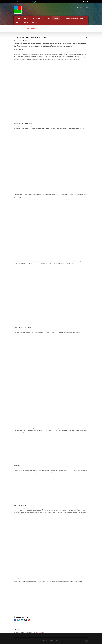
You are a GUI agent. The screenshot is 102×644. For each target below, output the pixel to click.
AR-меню (18, 18)
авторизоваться (40, 632)
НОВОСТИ (27, 18)
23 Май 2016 (18, 40)
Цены (17, 22)
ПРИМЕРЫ (47, 18)
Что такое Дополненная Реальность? (73, 18)
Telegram (44, 2)
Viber (50, 2)
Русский (34, 22)
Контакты (25, 22)
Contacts (19, 2)
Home (15, 2)
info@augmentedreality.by (28, 2)
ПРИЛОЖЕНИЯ (37, 18)
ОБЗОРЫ (56, 18)
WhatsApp (37, 2)
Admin (26, 40)
